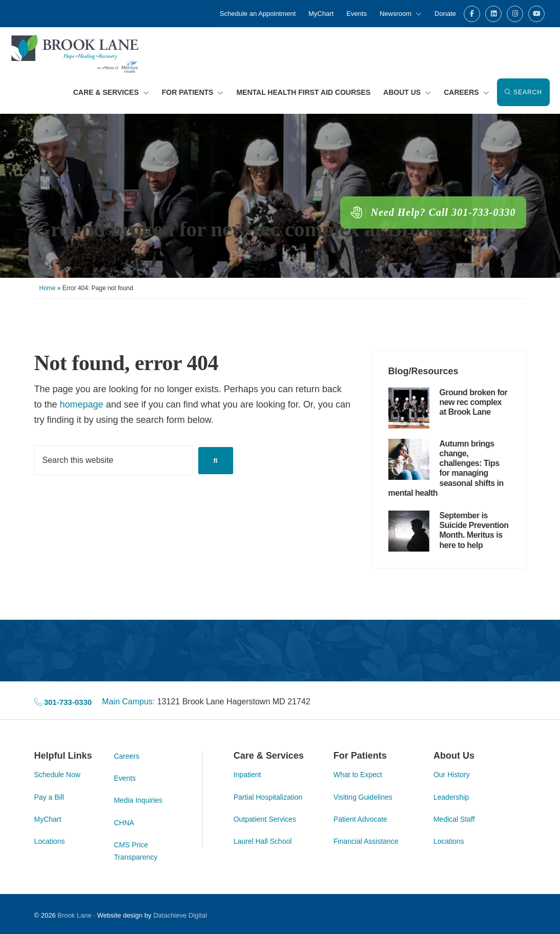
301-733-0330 (63, 702)
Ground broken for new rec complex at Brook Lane (264, 229)
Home (48, 288)
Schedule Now (57, 775)
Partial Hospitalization (268, 797)
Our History (452, 775)
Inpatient (247, 775)
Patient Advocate (360, 819)
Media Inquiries (138, 800)
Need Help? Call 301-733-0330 (433, 212)
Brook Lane (75, 915)
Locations (50, 841)
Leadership (451, 797)
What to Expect (358, 775)
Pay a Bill (49, 797)
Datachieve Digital (180, 915)
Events (125, 778)
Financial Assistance (366, 841)
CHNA (124, 823)
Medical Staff (454, 819)
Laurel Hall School (263, 841)
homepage (82, 404)
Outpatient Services (265, 819)
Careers (127, 756)
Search (523, 92)
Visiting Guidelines (363, 797)
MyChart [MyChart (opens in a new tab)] (48, 819)
